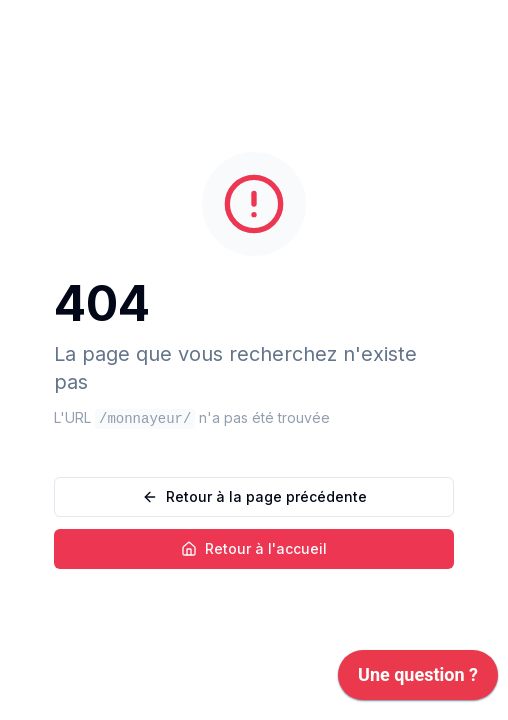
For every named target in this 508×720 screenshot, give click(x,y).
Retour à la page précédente (254, 496)
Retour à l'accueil (254, 548)
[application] (418, 680)
